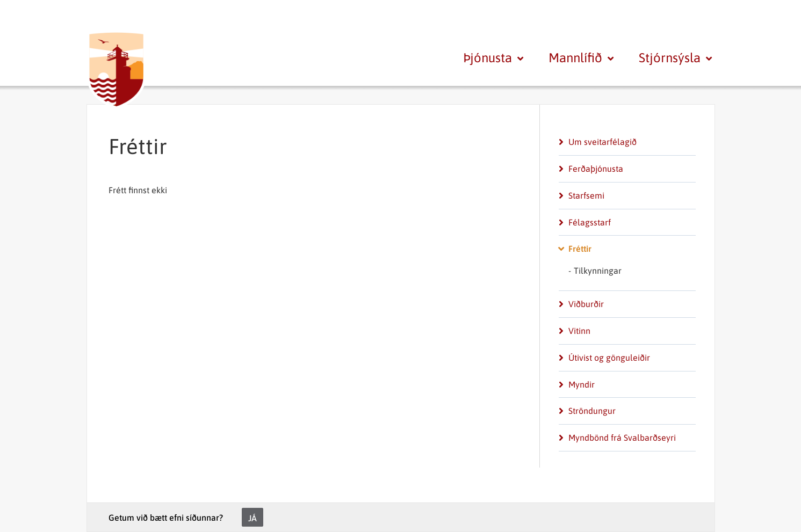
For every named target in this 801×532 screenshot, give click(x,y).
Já (252, 518)
